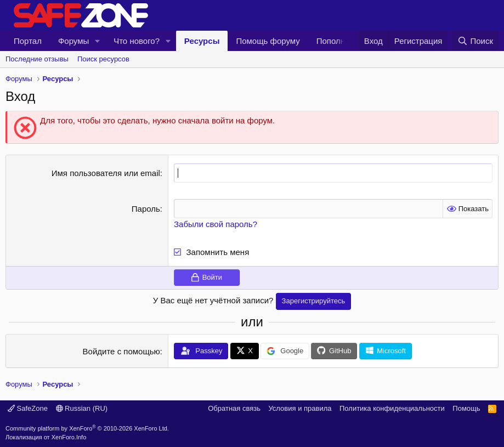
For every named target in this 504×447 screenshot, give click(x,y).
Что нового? (137, 41)
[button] (98, 41)
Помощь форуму (268, 41)
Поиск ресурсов (103, 59)
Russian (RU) (82, 408)
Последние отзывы (37, 59)
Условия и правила (300, 408)
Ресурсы (202, 41)
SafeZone (28, 408)
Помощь (466, 408)
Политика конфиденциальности (392, 408)
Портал (28, 41)
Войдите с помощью (121, 351)
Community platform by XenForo (87, 428)
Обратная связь (234, 408)
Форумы (73, 41)
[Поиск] (475, 41)
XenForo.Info (69, 437)
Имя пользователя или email (106, 173)
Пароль (146, 209)
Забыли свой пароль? (216, 224)
